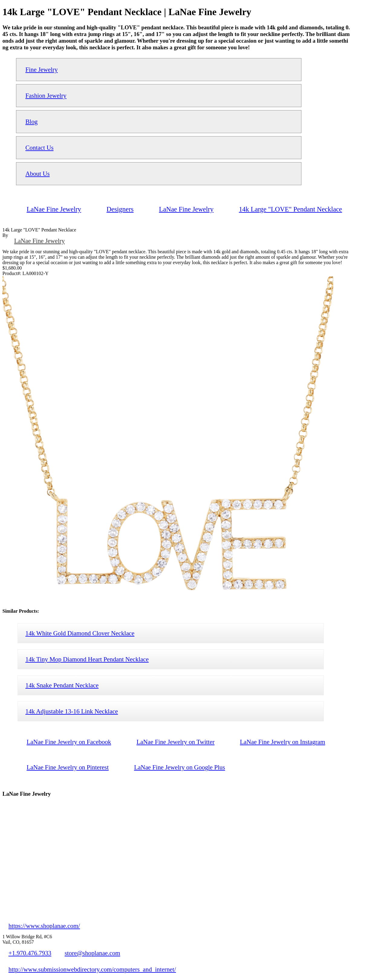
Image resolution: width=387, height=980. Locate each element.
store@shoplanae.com (93, 953)
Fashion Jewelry (46, 95)
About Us (37, 174)
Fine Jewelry (42, 69)
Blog (31, 121)
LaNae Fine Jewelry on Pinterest (68, 767)
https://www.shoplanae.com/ (44, 926)
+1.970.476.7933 (30, 953)
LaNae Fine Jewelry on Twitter (176, 742)
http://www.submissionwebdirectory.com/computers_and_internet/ (92, 969)
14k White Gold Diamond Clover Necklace (80, 633)
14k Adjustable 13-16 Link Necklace (72, 711)
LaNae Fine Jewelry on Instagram (283, 742)
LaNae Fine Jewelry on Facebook (69, 742)
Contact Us (39, 147)
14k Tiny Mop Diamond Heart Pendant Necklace (87, 659)
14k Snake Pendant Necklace (62, 685)
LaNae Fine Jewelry (39, 241)
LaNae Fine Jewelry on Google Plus (179, 767)
